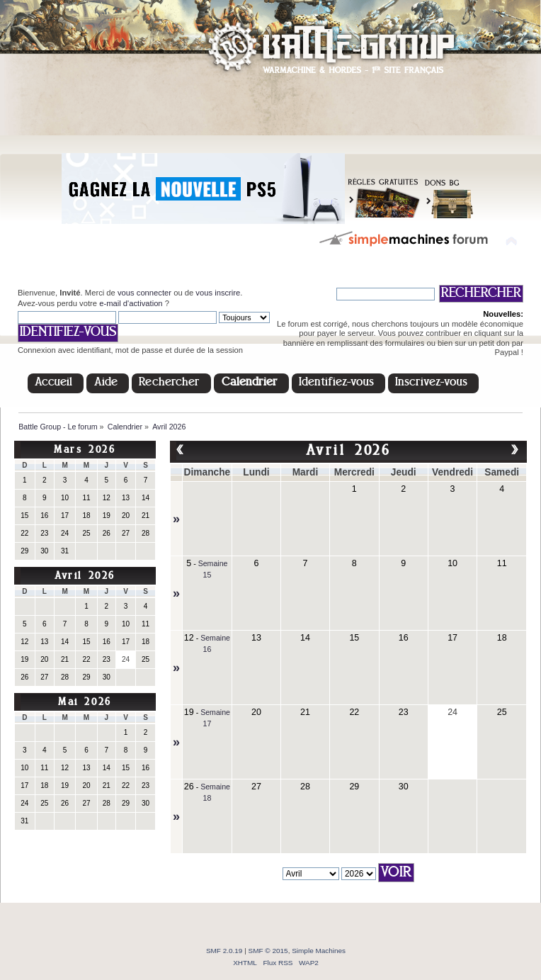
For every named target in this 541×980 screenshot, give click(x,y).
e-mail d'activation (131, 303)
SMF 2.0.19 (224, 951)
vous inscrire (218, 293)
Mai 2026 (85, 703)
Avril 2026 (85, 576)
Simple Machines (319, 951)
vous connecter (144, 293)
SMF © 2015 (268, 951)
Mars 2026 (85, 450)
